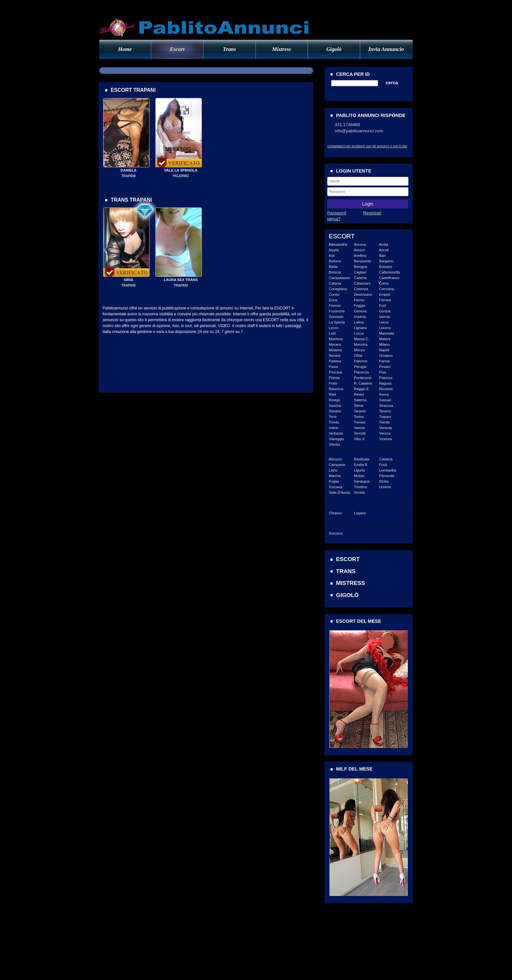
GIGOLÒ (347, 595)
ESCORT (348, 559)
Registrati (372, 213)
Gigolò (334, 49)
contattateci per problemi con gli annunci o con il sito (367, 146)
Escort (177, 49)
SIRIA (128, 280)
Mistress (282, 49)
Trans (229, 49)
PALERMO (181, 176)
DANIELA (128, 170)
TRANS (346, 571)
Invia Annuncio (386, 49)
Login (368, 204)
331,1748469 (347, 125)
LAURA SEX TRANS (181, 280)
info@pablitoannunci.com (359, 131)
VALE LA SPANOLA (181, 170)
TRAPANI (129, 176)
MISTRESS (351, 583)
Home (125, 49)
